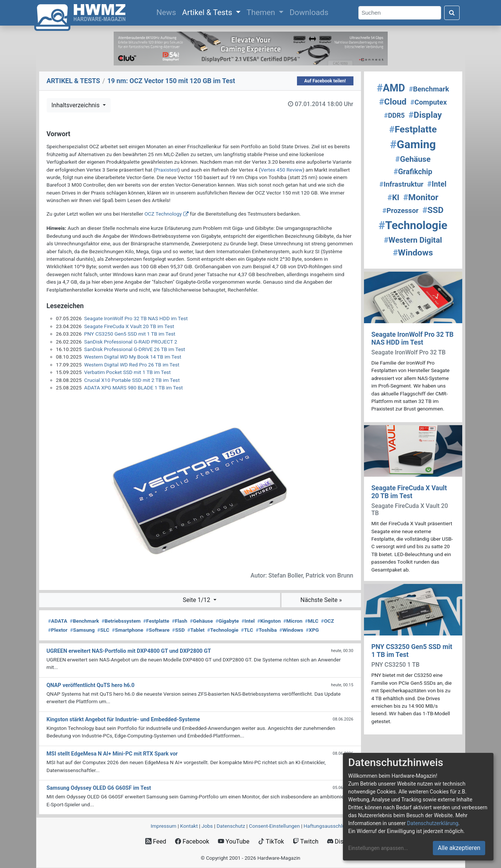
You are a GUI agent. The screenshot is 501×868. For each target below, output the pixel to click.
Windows (291, 630)
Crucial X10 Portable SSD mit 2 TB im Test (132, 380)
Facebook (192, 841)
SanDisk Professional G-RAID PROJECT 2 (131, 342)
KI (393, 198)
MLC (312, 621)
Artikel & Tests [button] (208, 12)
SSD (178, 630)
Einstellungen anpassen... (378, 848)
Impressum (163, 826)
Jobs (207, 826)
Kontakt (189, 826)
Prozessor (400, 211)
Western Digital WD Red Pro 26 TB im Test (132, 365)
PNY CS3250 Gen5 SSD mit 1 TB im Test (130, 334)
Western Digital (413, 240)
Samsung (82, 630)
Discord (341, 841)
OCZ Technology (163, 214)
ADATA (58, 621)
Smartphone (127, 630)
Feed (156, 841)
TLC (247, 630)
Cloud (393, 102)
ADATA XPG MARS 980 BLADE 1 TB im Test (134, 388)
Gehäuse (201, 621)
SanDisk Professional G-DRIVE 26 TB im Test (135, 349)
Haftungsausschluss (327, 826)
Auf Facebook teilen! (325, 81)
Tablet (196, 630)
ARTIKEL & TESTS (73, 81)
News (168, 12)
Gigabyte (227, 621)
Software (158, 630)
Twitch (306, 841)
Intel (248, 621)
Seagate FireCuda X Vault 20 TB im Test (129, 326)
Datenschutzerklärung (432, 823)
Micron (293, 621)
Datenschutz (231, 826)
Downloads (309, 12)
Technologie (223, 630)
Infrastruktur (401, 184)
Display (425, 115)
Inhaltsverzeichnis (76, 105)
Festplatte (156, 621)
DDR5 (394, 116)
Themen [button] (262, 12)
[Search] (400, 13)
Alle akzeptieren (459, 848)
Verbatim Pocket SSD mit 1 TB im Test (128, 372)
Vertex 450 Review (281, 170)
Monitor (421, 197)
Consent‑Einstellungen (274, 826)
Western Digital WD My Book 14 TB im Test (133, 357)
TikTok (271, 841)
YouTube (234, 841)
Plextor (58, 630)
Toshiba (266, 630)
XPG (312, 630)
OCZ (328, 621)
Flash (179, 621)
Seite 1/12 (197, 600)
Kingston (269, 621)
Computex (429, 102)
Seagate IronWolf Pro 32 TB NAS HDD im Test (136, 318)
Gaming (413, 144)
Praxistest (167, 170)
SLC (103, 630)
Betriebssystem (121, 621)
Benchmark (84, 621)
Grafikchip (413, 172)
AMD (391, 88)
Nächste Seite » (321, 600)
